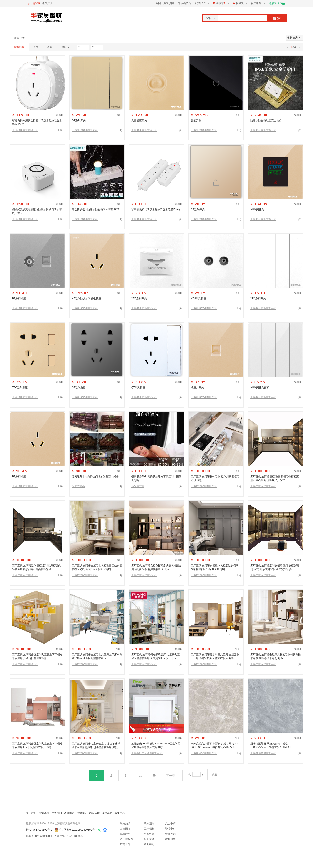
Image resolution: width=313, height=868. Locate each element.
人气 (36, 47)
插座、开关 (197, 388)
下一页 (172, 776)
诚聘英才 (107, 813)
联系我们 (57, 813)
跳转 (215, 774)
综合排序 (19, 47)
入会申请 (170, 823)
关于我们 (31, 813)
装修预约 (149, 823)
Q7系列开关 (79, 120)
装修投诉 (170, 834)
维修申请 (149, 834)
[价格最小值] (83, 47)
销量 (49, 47)
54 (155, 776)
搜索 (277, 18)
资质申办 (170, 829)
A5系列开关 (198, 210)
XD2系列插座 (199, 299)
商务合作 (94, 813)
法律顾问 (82, 813)
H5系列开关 (257, 210)
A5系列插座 (79, 388)
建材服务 (170, 839)
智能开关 (196, 120)
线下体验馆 (127, 839)
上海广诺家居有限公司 (204, 486)
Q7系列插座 (138, 388)
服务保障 (149, 839)
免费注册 (47, 3)
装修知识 (125, 823)
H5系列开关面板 (260, 388)
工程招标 (149, 829)
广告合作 (125, 844)
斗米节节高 (78, 486)
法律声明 (69, 813)
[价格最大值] (97, 47)
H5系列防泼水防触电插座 (86, 299)
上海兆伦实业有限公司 (25, 130)
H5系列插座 (19, 299)
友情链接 (44, 813)
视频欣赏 (125, 834)
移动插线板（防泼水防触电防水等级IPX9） (97, 210)
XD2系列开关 (139, 299)
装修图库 (125, 829)
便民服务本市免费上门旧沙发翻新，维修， (97, 477)
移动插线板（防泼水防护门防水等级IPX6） (156, 210)
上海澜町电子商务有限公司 (147, 753)
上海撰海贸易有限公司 (204, 753)
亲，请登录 (34, 3)
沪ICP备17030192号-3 (39, 830)
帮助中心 (120, 813)
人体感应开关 (139, 120)
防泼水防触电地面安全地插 (266, 120)
